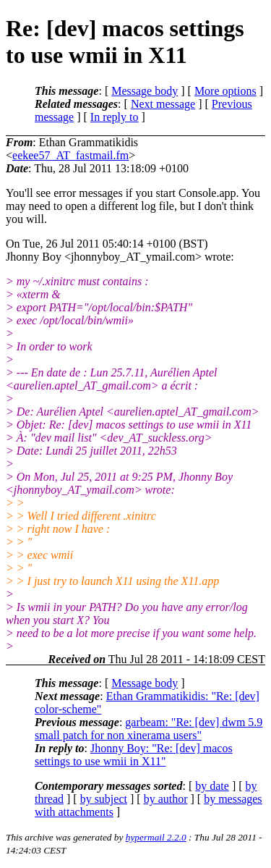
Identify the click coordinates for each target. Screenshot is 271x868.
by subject (104, 799)
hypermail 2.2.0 (156, 837)
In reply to (115, 117)
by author (166, 799)
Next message (163, 104)
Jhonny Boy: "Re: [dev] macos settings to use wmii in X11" (134, 755)
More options (225, 91)
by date (212, 786)
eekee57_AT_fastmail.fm (70, 155)
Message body (145, 91)
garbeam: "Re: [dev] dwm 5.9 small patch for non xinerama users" (149, 729)
